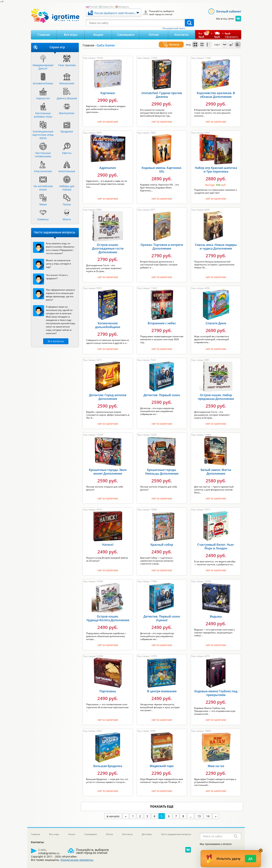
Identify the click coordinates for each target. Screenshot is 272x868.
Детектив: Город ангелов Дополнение (108, 392)
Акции (98, 35)
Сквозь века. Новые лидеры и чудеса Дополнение (216, 242)
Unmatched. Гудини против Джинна (162, 90)
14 (208, 812)
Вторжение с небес (162, 319)
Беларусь (124, 7)
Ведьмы (216, 612)
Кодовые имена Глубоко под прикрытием (216, 689)
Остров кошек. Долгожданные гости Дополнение (108, 244)
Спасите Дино (216, 319)
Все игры (71, 35)
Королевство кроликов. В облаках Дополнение (216, 90)
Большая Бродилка (108, 762)
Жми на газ (216, 762)
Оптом (154, 35)
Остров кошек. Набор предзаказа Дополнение (216, 392)
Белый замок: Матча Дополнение (216, 467)
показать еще (162, 802)
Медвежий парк (162, 762)
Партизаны (108, 687)
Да (251, 859)
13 (199, 812)
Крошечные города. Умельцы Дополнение (162, 467)
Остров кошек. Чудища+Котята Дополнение (108, 614)
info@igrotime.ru (49, 849)
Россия (93, 7)
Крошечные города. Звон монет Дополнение (108, 467)
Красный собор (162, 540)
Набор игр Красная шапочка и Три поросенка (216, 165)
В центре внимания (162, 687)
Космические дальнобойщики (108, 321)
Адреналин (108, 163)
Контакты (182, 35)
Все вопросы (56, 341)
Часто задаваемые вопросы (176, 830)
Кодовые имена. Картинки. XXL (162, 165)
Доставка (147, 830)
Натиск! (108, 540)
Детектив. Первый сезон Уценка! (162, 614)
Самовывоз (126, 35)
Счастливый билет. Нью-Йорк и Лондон (216, 542)
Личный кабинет (229, 11)
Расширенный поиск (174, 28)
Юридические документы (77, 855)
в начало (113, 812)
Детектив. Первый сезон (162, 391)
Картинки (108, 89)
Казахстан (108, 7)
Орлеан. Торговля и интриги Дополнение (162, 242)
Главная (44, 35)
